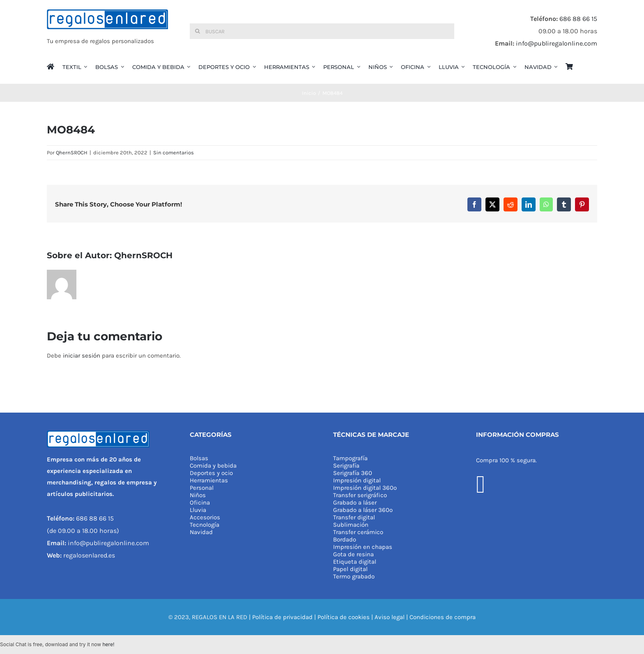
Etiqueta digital (355, 562)
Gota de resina (353, 554)
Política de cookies (344, 617)
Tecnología (205, 525)
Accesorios (205, 517)
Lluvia (198, 510)
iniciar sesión (82, 356)
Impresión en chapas (363, 547)
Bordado (345, 539)
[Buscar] (322, 31)
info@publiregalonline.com (557, 43)
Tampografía (350, 458)
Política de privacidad (282, 617)
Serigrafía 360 (353, 473)
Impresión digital (357, 480)
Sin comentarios (174, 153)
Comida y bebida (213, 466)
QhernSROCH (72, 153)
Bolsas (199, 458)
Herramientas (209, 480)
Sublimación (351, 525)
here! (108, 644)
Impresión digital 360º (365, 488)
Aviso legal (390, 617)
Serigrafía (346, 466)
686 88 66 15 (578, 19)
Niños (198, 495)
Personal (202, 488)
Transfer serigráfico (360, 495)
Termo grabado (354, 576)
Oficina (200, 503)
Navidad (201, 532)
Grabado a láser (355, 503)
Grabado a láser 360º (363, 510)
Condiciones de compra (443, 617)
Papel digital (350, 569)
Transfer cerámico (358, 532)
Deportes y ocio (211, 473)
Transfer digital (354, 517)
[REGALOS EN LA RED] (107, 31)
